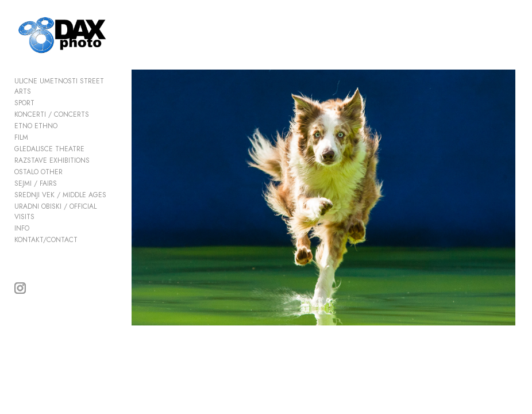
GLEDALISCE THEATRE (49, 149)
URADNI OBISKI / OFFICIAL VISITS (55, 212)
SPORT (24, 103)
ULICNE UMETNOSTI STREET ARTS (59, 87)
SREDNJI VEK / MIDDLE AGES (60, 195)
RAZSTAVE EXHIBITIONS (52, 161)
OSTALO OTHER (38, 172)
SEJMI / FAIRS (36, 184)
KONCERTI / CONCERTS (52, 115)
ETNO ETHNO (36, 126)
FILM (21, 138)
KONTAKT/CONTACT (46, 240)
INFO (22, 229)
